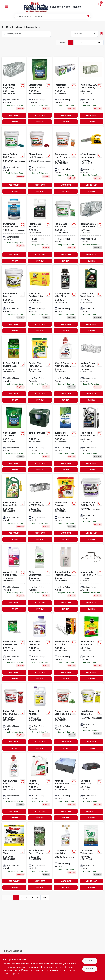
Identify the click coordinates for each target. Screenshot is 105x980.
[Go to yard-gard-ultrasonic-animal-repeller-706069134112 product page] (40, 439)
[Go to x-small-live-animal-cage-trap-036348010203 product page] (65, 787)
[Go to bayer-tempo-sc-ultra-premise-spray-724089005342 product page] (65, 578)
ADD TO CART (14, 115)
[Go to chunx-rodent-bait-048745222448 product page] (65, 717)
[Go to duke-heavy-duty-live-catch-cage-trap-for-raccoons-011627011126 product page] (91, 91)
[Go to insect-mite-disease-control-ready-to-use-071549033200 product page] (14, 509)
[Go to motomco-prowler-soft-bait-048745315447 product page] (91, 509)
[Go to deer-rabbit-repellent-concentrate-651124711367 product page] (40, 578)
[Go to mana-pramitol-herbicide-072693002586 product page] (40, 230)
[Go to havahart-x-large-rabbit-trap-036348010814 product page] (14, 91)
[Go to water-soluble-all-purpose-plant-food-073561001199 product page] (91, 648)
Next (99, 42)
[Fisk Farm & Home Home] (36, 7)
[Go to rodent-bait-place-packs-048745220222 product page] (14, 717)
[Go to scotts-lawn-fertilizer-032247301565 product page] (91, 857)
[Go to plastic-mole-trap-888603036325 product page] (14, 857)
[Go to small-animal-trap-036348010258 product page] (40, 509)
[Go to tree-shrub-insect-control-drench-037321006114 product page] (14, 578)
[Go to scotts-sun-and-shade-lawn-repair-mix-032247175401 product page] (14, 369)
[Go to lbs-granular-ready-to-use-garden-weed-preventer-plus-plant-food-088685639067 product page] (40, 369)
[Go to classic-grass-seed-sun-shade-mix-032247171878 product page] (40, 91)
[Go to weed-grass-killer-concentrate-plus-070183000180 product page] (65, 369)
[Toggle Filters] (102, 34)
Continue (90, 961)
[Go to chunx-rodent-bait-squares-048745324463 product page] (14, 300)
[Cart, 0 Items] (100, 4)
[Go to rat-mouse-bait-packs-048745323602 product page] (91, 717)
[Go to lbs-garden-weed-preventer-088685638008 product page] (65, 509)
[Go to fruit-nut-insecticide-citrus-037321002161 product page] (65, 857)
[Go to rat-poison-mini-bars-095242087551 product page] (40, 857)
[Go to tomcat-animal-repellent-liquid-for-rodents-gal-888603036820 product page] (40, 787)
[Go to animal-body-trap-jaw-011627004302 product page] (91, 578)
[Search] (88, 16)
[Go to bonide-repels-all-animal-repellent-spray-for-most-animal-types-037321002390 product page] (40, 717)
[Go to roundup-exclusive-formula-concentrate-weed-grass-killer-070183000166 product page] (14, 787)
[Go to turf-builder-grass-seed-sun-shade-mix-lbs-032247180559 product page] (65, 439)
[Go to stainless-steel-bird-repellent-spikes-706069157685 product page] (65, 648)
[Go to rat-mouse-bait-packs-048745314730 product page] (65, 160)
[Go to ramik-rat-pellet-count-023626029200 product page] (14, 648)
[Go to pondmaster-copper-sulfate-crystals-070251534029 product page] (14, 230)
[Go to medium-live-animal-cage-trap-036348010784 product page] (91, 369)
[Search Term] (52, 16)
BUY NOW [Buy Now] (14, 122)
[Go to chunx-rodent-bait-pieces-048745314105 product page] (40, 160)
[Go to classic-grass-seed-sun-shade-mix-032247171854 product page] (14, 439)
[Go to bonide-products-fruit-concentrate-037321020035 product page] (40, 648)
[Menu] (6, 6)
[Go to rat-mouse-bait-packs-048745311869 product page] (65, 230)
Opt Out (90, 969)
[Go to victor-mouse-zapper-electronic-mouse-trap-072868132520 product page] (91, 787)
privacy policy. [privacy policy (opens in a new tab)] (13, 970)
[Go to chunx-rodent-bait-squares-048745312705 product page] (14, 160)
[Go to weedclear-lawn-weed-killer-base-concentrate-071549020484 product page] (91, 300)
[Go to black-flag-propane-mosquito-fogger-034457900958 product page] (91, 160)
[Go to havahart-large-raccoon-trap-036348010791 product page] (91, 230)
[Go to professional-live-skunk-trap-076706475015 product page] (65, 91)
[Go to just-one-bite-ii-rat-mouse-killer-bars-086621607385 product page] (40, 300)
